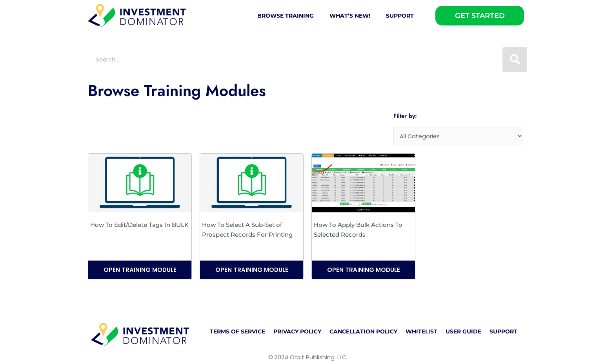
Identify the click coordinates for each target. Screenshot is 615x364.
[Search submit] (515, 59)
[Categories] (458, 136)
